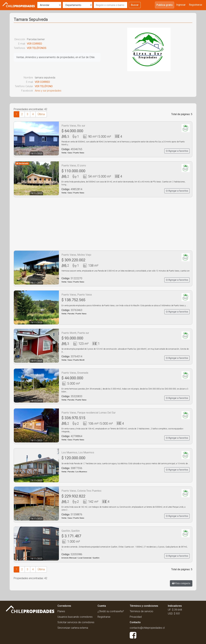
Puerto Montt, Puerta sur (75, 333)
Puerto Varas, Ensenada (75, 373)
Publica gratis (165, 5)
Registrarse (196, 5)
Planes (61, 611)
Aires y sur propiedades (48, 91)
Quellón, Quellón (71, 531)
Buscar (135, 5)
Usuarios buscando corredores (75, 617)
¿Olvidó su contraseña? (111, 611)
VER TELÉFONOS (37, 48)
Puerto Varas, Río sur (73, 126)
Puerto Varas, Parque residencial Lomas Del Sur (89, 413)
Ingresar (181, 5)
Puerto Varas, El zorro (74, 166)
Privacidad (136, 617)
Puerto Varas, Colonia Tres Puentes (81, 491)
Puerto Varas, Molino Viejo (76, 255)
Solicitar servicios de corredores (76, 622)
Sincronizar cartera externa (73, 628)
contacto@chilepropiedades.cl (147, 628)
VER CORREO (34, 44)
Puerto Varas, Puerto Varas (77, 295)
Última (41, 114)
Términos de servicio (141, 611)
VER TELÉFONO (44, 86)
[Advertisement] (103, 224)
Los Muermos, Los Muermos (78, 452)
